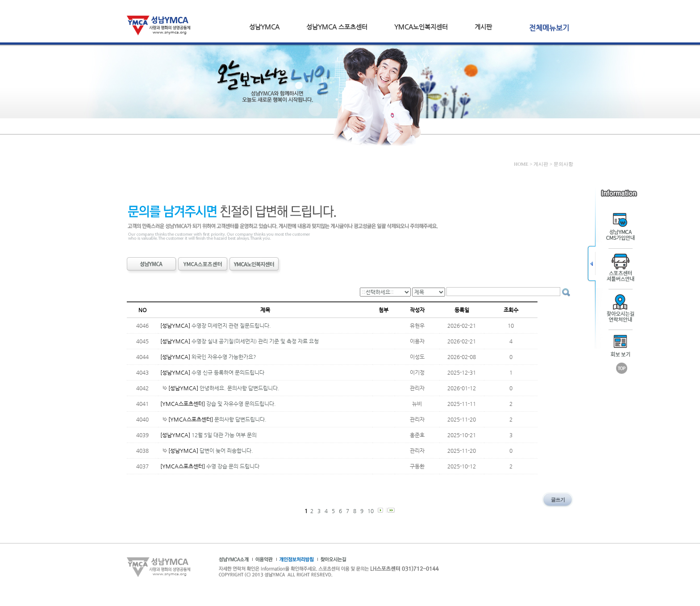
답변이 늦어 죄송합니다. (226, 451)
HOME (521, 164)
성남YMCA (264, 27)
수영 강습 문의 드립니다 (233, 466)
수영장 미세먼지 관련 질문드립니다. (231, 326)
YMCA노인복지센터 (421, 27)
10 (371, 511)
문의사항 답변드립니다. (240, 419)
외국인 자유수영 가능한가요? (224, 357)
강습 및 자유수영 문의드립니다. (241, 404)
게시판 (483, 27)
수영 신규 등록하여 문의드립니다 (228, 372)
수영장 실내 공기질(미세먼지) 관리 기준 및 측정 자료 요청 (255, 341)
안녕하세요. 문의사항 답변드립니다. (240, 388)
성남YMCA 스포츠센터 (337, 27)
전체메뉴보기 (549, 28)
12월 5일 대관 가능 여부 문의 (224, 435)
